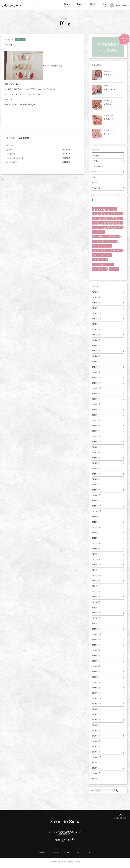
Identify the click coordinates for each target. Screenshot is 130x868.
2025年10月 (97, 324)
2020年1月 (96, 688)
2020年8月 (96, 650)
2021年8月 (96, 586)
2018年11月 (97, 763)
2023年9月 (96, 452)
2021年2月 (96, 618)
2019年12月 (97, 693)
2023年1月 (96, 495)
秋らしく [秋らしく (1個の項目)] (113, 269)
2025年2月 (96, 367)
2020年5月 (96, 666)
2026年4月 (96, 292)
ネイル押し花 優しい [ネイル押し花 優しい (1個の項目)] (101, 246)
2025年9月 (96, 329)
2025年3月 (96, 362)
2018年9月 (96, 773)
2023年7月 (96, 463)
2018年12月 (97, 757)
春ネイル (9, 150)
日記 (94, 177)
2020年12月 (97, 629)
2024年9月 (96, 394)
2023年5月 (96, 474)
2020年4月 (96, 672)
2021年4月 (96, 608)
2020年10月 (97, 640)
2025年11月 (97, 319)
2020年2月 (96, 682)
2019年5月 (96, 730)
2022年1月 (96, 559)
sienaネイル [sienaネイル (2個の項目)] (104, 209)
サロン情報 (67, 5)
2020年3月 (96, 677)
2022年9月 (96, 517)
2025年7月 (96, 340)
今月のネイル (12, 138)
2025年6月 (96, 346)
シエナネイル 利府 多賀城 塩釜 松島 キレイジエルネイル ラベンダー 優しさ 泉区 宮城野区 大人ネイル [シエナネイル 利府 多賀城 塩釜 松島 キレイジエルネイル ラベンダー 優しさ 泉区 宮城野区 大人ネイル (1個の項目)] (108, 223)
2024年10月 (97, 388)
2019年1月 (96, 752)
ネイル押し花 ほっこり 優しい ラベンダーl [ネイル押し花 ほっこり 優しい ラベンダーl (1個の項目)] (107, 251)
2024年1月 (96, 436)
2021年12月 (97, 565)
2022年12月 (97, 501)
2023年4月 (96, 479)
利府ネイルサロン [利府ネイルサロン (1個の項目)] (99, 260)
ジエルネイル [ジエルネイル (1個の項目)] (98, 232)
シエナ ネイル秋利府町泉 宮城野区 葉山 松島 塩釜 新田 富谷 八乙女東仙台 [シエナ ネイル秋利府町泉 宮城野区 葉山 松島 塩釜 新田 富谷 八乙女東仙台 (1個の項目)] (107, 219)
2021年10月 (97, 575)
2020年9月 (96, 645)
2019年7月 (96, 720)
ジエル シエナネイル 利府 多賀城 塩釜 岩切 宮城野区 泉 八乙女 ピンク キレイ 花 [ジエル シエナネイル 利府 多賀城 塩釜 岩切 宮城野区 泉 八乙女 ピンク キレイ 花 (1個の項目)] (108, 228)
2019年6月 (96, 725)
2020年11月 (97, 634)
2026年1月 (96, 308)
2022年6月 (96, 533)
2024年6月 (96, 410)
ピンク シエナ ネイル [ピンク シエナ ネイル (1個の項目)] (101, 255)
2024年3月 (96, 426)
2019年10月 (97, 704)
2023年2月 (96, 490)
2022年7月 (96, 527)
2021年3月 (96, 613)
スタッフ (93, 5)
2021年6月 (96, 597)
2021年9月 (96, 581)
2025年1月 (96, 372)
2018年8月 (96, 779)
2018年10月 (97, 768)
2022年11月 (97, 506)
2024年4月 (96, 420)
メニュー (80, 5)
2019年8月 (96, 714)
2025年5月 (96, 351)
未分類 (94, 182)
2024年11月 (97, 383)
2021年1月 (96, 624)
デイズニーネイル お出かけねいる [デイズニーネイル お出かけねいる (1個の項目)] (106, 237)
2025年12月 (97, 313)
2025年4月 (96, 356)
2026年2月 (96, 303)
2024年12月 (97, 378)
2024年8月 (96, 399)
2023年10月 (97, 447)
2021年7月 (96, 591)
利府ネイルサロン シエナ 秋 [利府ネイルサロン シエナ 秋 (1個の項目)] (102, 264)
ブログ (104, 5)
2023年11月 (97, 442)
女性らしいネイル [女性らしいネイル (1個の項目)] (99, 269)
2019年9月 (96, 709)
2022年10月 (97, 511)
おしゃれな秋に (12, 162)
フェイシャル (97, 166)
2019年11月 (97, 698)
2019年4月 (96, 736)
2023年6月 (96, 468)
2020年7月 (96, 656)
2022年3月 (96, 549)
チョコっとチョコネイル (15, 158)
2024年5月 (96, 415)
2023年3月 (96, 484)
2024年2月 (96, 431)
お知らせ (42, 853)
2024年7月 (96, 404)
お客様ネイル (97, 161)
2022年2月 (96, 554)
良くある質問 (97, 188)
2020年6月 (96, 661)
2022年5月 (96, 538)
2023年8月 (96, 458)
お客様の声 (96, 156)
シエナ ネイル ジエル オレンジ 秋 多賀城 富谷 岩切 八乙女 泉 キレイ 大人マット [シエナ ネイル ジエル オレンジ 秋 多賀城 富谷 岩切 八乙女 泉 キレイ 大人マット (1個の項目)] (108, 214)
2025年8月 (96, 335)
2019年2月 (96, 746)
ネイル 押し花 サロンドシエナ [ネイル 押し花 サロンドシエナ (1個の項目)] (104, 241)
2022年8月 (96, 522)
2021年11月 (97, 570)
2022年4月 (96, 543)
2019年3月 (96, 741)
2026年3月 (96, 297)
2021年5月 (96, 602)
